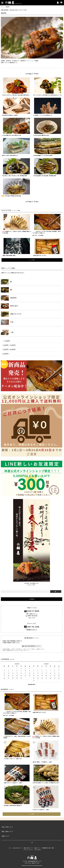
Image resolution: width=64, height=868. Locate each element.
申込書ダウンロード (32, 630)
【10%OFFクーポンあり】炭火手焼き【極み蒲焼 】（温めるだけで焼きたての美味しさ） (47, 232)
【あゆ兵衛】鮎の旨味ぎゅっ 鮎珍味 (9, 115)
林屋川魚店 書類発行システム (32, 646)
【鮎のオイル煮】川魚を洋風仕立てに (10, 156)
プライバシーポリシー (28, 850)
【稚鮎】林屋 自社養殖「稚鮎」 (9, 256)
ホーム (3, 7)
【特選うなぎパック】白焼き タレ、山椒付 (13, 783)
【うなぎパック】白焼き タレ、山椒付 (41, 810)
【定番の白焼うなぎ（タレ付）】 (40, 256)
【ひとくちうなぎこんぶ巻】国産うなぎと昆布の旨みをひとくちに (47, 95)
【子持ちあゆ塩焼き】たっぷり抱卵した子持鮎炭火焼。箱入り (46, 783)
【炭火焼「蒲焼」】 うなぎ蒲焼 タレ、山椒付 (42, 762)
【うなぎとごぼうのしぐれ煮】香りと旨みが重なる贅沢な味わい (16, 95)
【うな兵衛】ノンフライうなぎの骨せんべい (42, 115)
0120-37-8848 (33, 611)
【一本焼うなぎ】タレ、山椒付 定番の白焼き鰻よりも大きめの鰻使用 (17, 737)
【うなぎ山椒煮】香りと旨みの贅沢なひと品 (11, 135)
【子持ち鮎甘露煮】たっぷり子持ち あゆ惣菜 (43, 156)
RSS (36, 850)
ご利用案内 (32, 599)
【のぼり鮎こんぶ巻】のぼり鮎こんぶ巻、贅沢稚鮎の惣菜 (14, 176)
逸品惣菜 (8, 7)
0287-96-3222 (32, 616)
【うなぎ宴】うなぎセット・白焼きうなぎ (13, 759)
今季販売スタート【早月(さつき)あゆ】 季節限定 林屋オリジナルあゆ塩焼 (17, 232)
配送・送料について (28, 848)
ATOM (39, 850)
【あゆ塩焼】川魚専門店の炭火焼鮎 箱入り (13, 806)
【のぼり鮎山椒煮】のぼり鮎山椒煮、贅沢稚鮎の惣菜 (44, 176)
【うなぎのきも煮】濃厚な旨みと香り (41, 135)
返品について (37, 848)
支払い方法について (18, 848)
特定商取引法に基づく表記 (48, 848)
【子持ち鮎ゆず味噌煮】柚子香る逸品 (11, 196)
